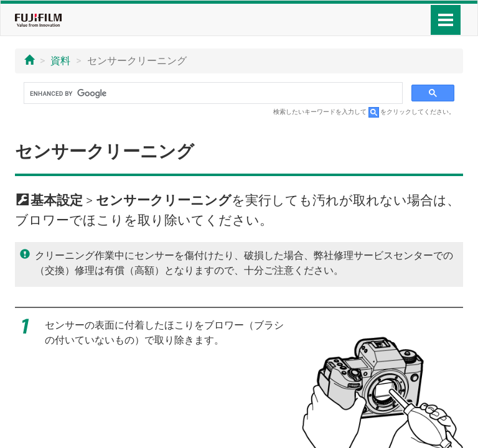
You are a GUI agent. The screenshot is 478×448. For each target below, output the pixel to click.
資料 (60, 61)
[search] (212, 93)
